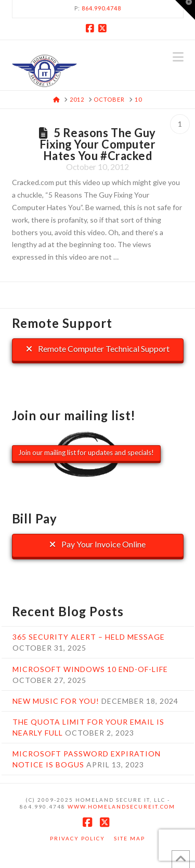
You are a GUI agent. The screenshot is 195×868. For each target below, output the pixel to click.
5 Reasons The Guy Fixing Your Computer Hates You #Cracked (98, 144)
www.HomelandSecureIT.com (121, 806)
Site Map (129, 838)
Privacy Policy (77, 838)
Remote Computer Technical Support (98, 349)
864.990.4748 (101, 8)
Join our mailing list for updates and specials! (86, 453)
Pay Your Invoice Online (97, 544)
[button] (178, 57)
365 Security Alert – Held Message (89, 637)
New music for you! (56, 701)
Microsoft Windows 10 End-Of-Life (90, 669)
